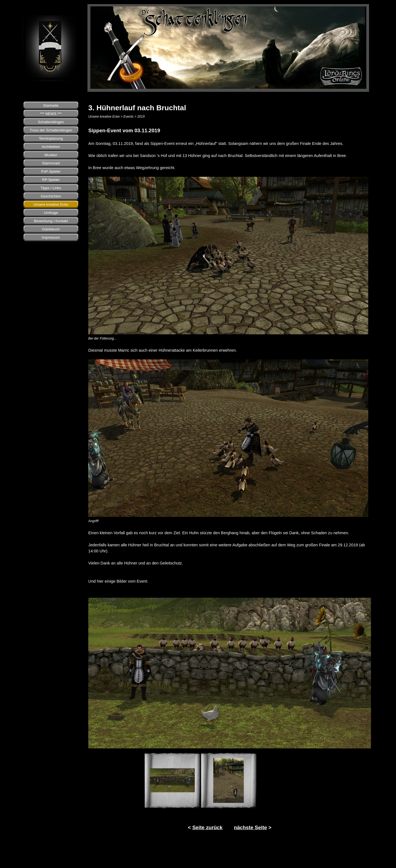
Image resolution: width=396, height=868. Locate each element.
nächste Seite (251, 827)
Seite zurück (207, 827)
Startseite (51, 105)
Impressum (51, 237)
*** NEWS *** (51, 114)
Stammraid (51, 163)
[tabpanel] (230, 356)
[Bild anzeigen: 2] (229, 780)
